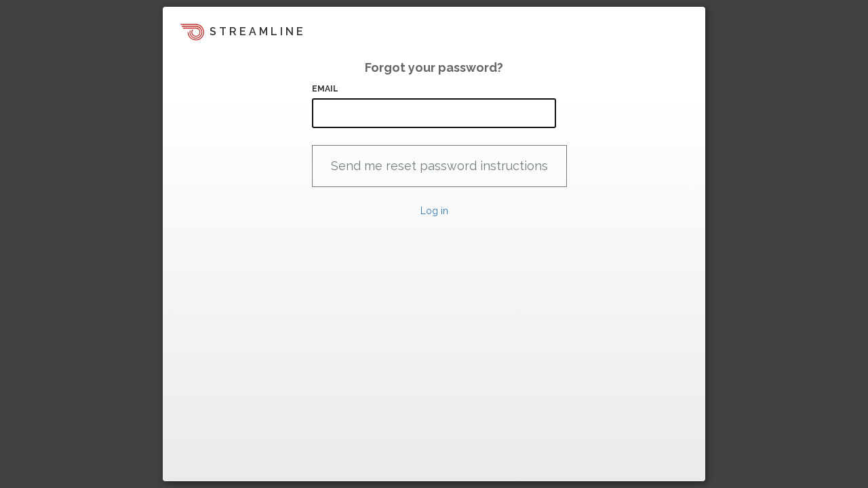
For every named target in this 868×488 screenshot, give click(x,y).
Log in (434, 211)
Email (325, 89)
